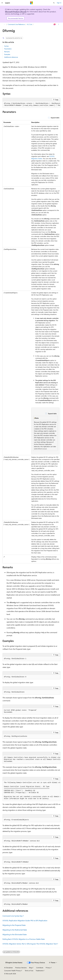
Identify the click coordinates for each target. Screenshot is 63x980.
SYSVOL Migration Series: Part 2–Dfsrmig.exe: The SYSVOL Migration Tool (30, 944)
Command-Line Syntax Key (12, 916)
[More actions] (59, 25)
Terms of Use (29, 971)
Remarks (7, 52)
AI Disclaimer (8, 968)
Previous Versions (21, 968)
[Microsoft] (31, 3)
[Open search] (54, 3)
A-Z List (29, 24)
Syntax (6, 46)
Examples (7, 54)
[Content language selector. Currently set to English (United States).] (14, 963)
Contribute (40, 968)
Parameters (8, 49)
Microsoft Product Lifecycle (16, 12)
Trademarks (39, 971)
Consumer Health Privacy (12, 971)
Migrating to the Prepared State (14, 925)
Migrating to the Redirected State (15, 930)
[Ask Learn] (55, 25)
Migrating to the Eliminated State (15, 934)
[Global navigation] (2, 3)
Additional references (11, 57)
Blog (31, 968)
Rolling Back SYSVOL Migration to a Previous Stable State (24, 939)
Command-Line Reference (16, 24)
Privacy (48, 968)
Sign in (59, 3)
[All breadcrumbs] (4, 25)
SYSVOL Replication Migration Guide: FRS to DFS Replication (25, 920)
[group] (31, 105)
